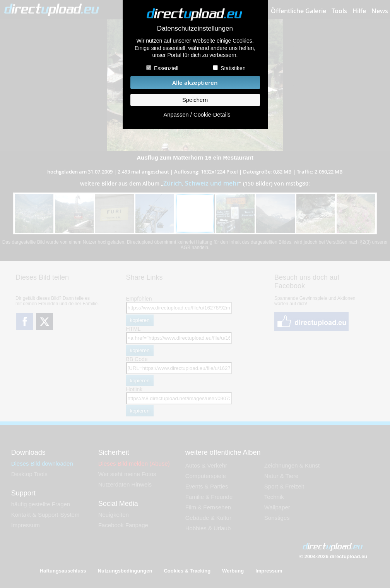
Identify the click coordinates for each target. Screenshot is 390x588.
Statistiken (233, 68)
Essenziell (166, 68)
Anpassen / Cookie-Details (197, 115)
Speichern (195, 100)
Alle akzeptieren (195, 83)
